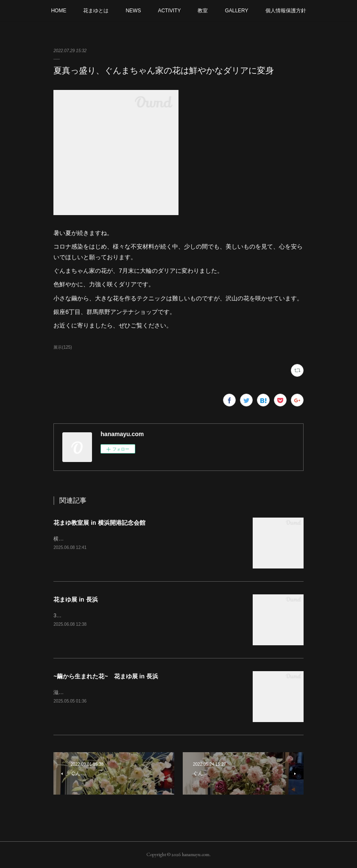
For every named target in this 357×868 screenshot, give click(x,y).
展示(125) (63, 347)
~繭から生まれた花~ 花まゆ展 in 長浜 (106, 676)
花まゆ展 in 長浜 (75, 599)
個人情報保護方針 (286, 11)
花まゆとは (96, 11)
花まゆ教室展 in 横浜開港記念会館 (99, 523)
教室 (203, 11)
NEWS (133, 11)
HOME (59, 11)
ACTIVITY (169, 11)
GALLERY (236, 11)
